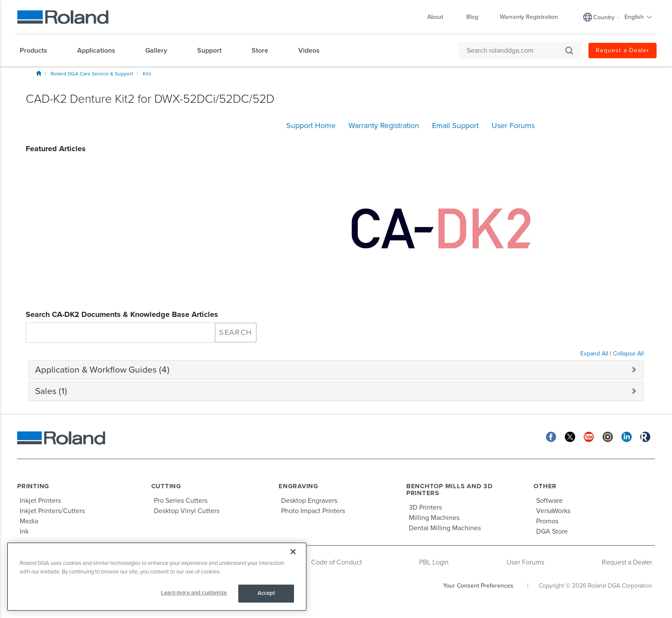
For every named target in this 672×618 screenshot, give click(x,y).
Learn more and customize (194, 593)
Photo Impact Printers (313, 511)
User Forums (525, 562)
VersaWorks (553, 511)
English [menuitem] (638, 17)
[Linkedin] (627, 437)
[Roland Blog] (645, 437)
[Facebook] (551, 437)
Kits (147, 74)
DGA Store (552, 531)
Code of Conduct (336, 562)
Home (39, 73)
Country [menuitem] (604, 17)
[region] (157, 577)
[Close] (293, 552)
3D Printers (425, 508)
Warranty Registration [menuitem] (529, 17)
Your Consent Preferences (478, 586)
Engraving (298, 486)
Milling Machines (434, 518)
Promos (547, 521)
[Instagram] (608, 437)
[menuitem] (38, 51)
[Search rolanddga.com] (516, 51)
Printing (33, 486)
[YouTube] (589, 437)
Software (549, 501)
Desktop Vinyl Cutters (187, 511)
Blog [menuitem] (472, 17)
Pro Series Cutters (181, 501)
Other (545, 486)
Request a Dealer (627, 562)
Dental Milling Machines (445, 528)
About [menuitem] (439, 17)
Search (235, 332)
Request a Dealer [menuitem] (622, 50)
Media (29, 521)
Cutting (166, 486)
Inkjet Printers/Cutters (52, 511)
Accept (266, 593)
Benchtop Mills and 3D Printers (450, 490)
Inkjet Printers (40, 501)
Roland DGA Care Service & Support (92, 74)
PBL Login (434, 562)
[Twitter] (570, 437)
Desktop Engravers (309, 501)
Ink (24, 531)
